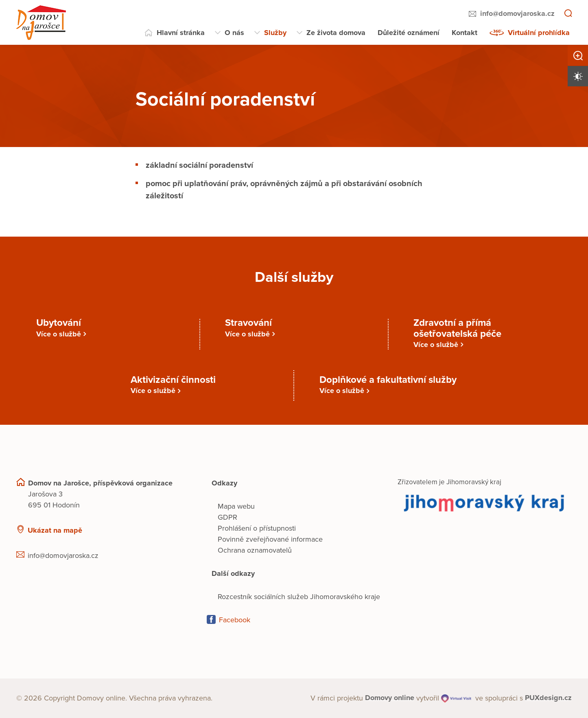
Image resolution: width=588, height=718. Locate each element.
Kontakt (464, 33)
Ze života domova (336, 33)
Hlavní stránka (181, 33)
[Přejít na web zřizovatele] (485, 502)
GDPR (227, 517)
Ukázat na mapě (55, 530)
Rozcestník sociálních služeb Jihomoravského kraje (299, 597)
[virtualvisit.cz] (456, 698)
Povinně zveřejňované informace (270, 539)
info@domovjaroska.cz (517, 13)
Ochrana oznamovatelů (255, 550)
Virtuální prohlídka (539, 33)
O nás (234, 33)
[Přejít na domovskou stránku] (41, 23)
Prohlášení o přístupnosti (257, 528)
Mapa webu (236, 506)
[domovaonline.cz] (390, 698)
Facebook (235, 620)
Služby (275, 33)
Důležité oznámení (409, 33)
